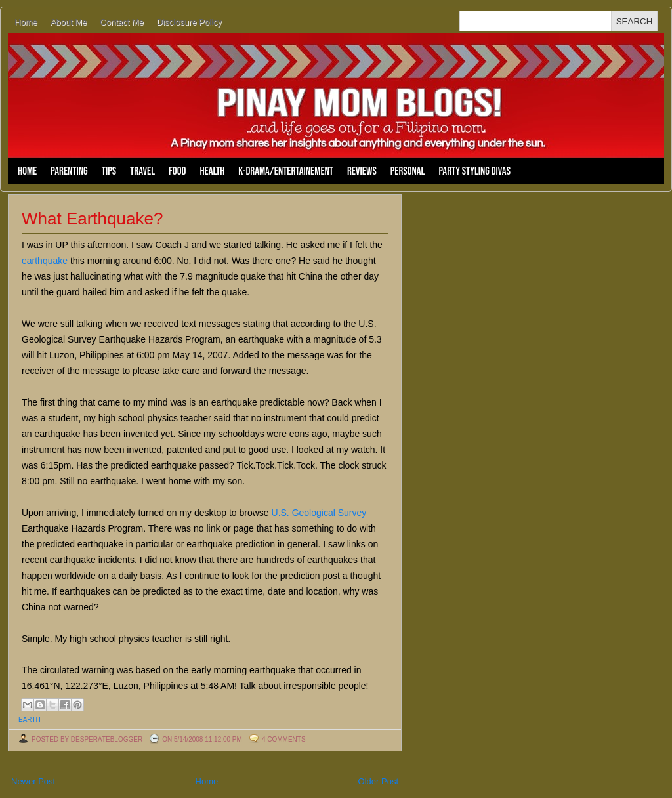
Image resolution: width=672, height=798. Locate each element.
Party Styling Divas (474, 171)
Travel (142, 171)
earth (30, 720)
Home (26, 22)
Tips (109, 171)
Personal (408, 171)
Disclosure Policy (189, 22)
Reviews (362, 171)
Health (212, 171)
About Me (69, 22)
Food (177, 171)
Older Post (378, 781)
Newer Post (33, 781)
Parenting (69, 171)
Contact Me (121, 22)
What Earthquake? (92, 219)
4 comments (284, 739)
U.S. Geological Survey (319, 513)
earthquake (45, 261)
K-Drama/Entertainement (286, 171)
